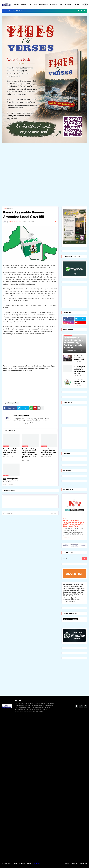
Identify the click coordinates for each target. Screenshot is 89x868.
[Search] (72, 558)
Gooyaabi (4, 865)
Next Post (53, 513)
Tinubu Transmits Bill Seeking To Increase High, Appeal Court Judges (10, 452)
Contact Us (19, 11)
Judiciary (11, 208)
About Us (11, 11)
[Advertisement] (44, 174)
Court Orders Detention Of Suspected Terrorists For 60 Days (11, 480)
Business (54, 4)
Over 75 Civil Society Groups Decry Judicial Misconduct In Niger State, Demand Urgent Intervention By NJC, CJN (29, 453)
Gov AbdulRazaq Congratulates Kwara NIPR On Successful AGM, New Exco (79, 370)
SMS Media (37, 863)
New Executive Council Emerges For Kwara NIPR (79, 358)
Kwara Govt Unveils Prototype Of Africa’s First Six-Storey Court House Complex (48, 452)
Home (17, 4)
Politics (33, 4)
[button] (85, 4)
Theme (3, 865)
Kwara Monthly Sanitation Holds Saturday (79, 382)
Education (43, 4)
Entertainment (66, 4)
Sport (77, 4)
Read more (66, 538)
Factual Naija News (21, 416)
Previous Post (9, 513)
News (24, 4)
